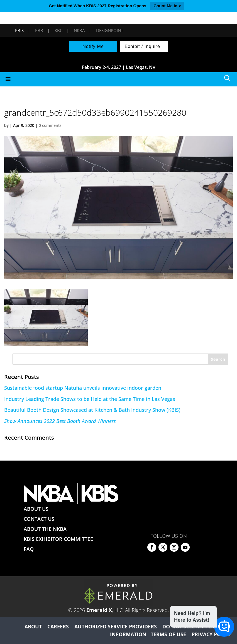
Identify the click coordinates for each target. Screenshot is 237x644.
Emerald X (99, 610)
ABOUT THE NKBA (45, 529)
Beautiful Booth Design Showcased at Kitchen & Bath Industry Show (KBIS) (92, 410)
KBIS (19, 30)
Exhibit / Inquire (142, 46)
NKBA (79, 30)
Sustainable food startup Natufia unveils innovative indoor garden (83, 388)
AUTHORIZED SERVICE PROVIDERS (116, 626)
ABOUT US (36, 509)
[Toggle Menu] (119, 79)
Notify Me (93, 46)
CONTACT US (39, 519)
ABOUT (33, 626)
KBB (39, 30)
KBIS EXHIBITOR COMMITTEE (58, 539)
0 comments (50, 125)
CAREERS (58, 626)
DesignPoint (110, 30)
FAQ (29, 549)
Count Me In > (167, 6)
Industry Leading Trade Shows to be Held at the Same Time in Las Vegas (90, 399)
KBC (58, 30)
